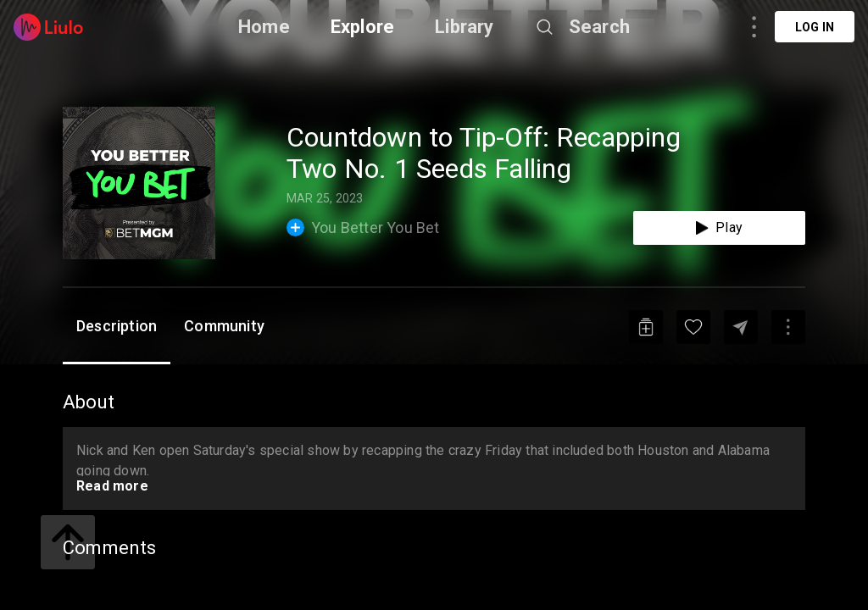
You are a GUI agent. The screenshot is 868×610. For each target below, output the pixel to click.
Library (464, 27)
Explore (362, 27)
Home (264, 27)
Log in (815, 27)
